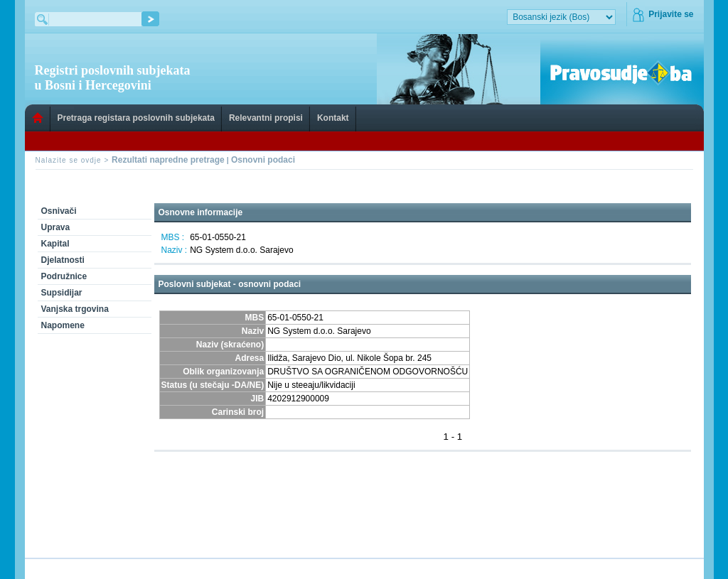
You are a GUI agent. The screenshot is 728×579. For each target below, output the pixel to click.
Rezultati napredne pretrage (168, 160)
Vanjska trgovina (75, 309)
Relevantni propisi (266, 118)
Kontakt (333, 118)
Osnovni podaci (263, 160)
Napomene (63, 325)
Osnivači (59, 211)
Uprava (56, 227)
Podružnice (64, 276)
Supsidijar (62, 293)
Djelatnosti (63, 260)
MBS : (173, 237)
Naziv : (175, 250)
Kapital (55, 244)
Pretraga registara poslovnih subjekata (136, 118)
